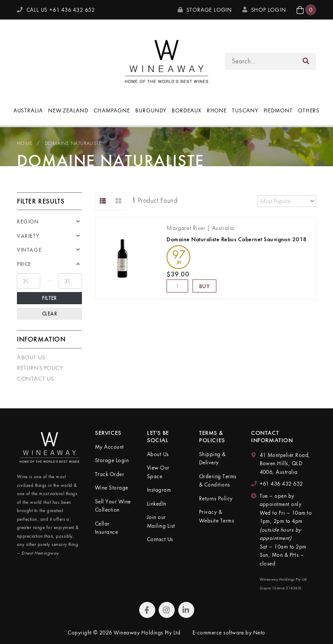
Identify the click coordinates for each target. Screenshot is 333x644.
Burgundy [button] (151, 110)
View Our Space (158, 472)
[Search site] (306, 61)
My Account (109, 447)
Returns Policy (40, 368)
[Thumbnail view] (119, 201)
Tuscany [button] (245, 110)
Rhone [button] (217, 110)
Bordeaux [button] (186, 110)
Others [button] (309, 110)
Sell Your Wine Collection (113, 506)
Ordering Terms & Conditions (218, 481)
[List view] (103, 201)
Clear (50, 314)
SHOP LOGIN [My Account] (264, 10)
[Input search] (261, 61)
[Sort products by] (287, 201)
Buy (205, 286)
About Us (31, 357)
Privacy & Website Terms (217, 516)
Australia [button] (28, 110)
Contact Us (36, 378)
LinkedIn (157, 504)
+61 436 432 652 (281, 484)
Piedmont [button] (278, 110)
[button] (306, 10)
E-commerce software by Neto (229, 632)
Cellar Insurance (106, 528)
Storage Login (205, 10)
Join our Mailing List (161, 521)
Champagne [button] (112, 110)
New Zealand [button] (68, 110)
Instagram (159, 490)
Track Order (109, 474)
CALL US (56, 10)
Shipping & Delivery (212, 458)
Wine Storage (112, 488)
